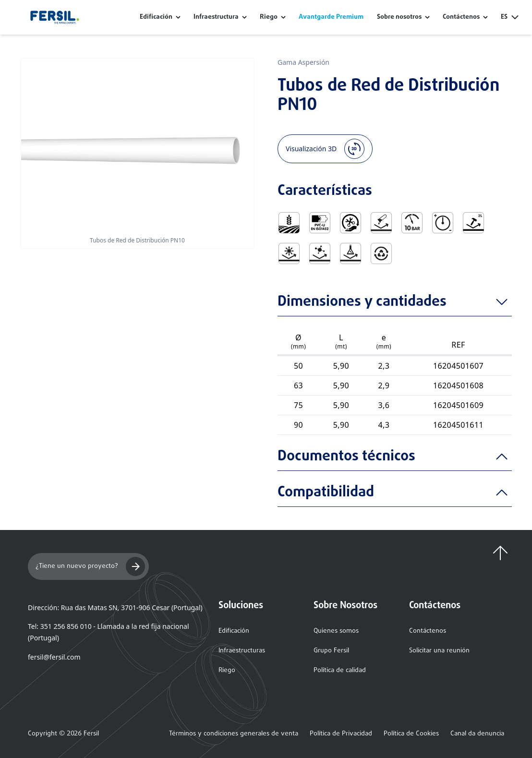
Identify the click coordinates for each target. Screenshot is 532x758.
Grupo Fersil (331, 651)
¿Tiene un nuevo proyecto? (90, 566)
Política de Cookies (411, 734)
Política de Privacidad (341, 734)
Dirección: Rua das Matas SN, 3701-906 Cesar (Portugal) (115, 608)
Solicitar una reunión (439, 651)
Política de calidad (340, 670)
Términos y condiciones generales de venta (234, 734)
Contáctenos (428, 631)
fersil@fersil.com (54, 657)
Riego (269, 17)
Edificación (156, 17)
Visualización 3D (325, 149)
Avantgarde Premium (331, 17)
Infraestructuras (242, 651)
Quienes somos (336, 631)
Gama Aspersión (303, 62)
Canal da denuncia (477, 734)
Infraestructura (216, 17)
